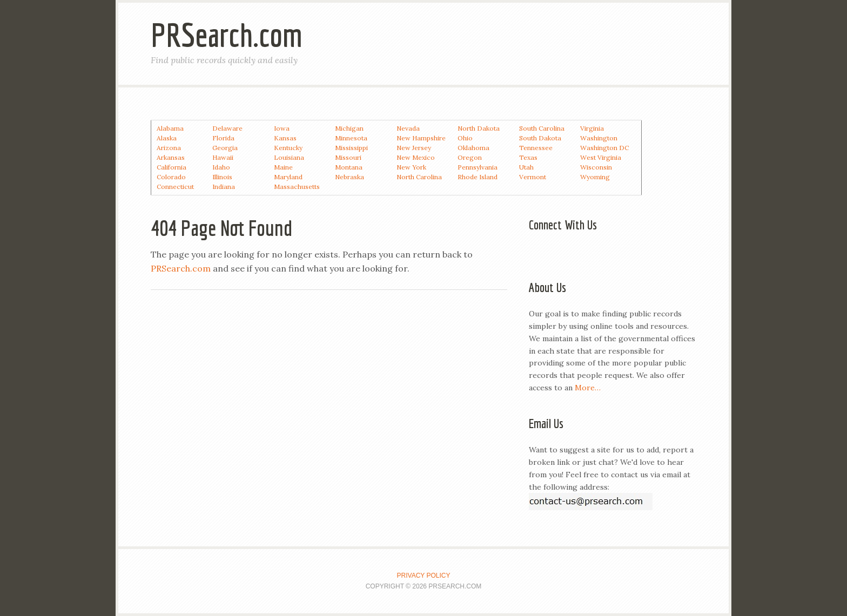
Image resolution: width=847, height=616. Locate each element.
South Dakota (540, 138)
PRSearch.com (227, 35)
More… (588, 388)
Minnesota (351, 138)
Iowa (282, 128)
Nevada (408, 128)
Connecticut (175, 187)
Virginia (592, 128)
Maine (283, 167)
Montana (349, 167)
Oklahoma (473, 148)
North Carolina (419, 177)
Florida (223, 138)
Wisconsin (596, 167)
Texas (528, 157)
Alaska (167, 138)
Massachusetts (297, 187)
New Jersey (414, 148)
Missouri (348, 157)
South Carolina (542, 128)
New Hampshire (421, 138)
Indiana (224, 187)
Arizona (169, 148)
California (172, 167)
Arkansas (171, 157)
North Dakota (479, 128)
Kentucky (288, 148)
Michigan (349, 128)
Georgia (225, 148)
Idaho (221, 167)
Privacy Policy (424, 576)
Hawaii (223, 157)
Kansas (285, 138)
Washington (599, 138)
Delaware (227, 128)
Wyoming (595, 177)
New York (411, 167)
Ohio (465, 138)
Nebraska (349, 177)
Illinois (222, 177)
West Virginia (601, 157)
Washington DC (604, 148)
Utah (526, 167)
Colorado (171, 177)
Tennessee (536, 148)
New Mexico (416, 157)
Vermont (533, 177)
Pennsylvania (478, 167)
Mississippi (351, 148)
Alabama (170, 128)
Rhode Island (478, 177)
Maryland (288, 177)
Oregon (470, 157)
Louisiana (289, 157)
